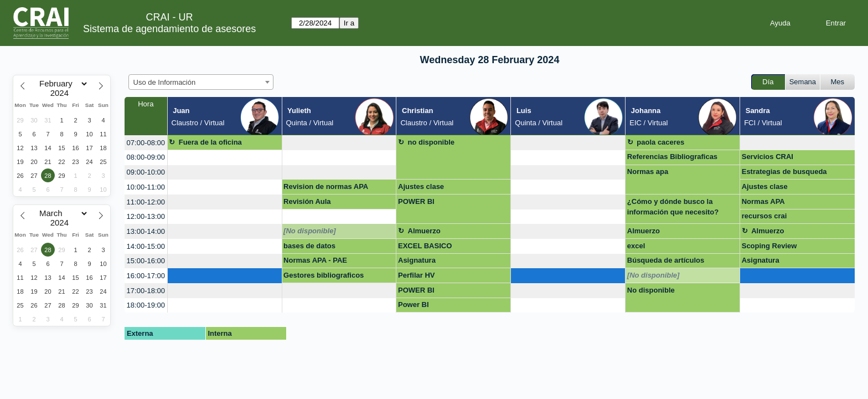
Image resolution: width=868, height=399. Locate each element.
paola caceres (660, 142)
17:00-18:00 (146, 291)
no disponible (432, 142)
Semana (803, 82)
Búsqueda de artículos (666, 260)
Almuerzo (424, 231)
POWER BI (416, 201)
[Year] (62, 93)
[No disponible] (310, 231)
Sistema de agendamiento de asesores (169, 29)
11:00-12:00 (146, 202)
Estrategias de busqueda (784, 172)
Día (768, 82)
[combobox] (201, 82)
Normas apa (648, 172)
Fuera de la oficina (210, 142)
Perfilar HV (416, 275)
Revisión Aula (307, 201)
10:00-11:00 (146, 187)
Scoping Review (769, 246)
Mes (838, 82)
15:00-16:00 (146, 261)
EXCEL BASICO (425, 246)
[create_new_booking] (339, 143)
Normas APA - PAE (315, 260)
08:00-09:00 (146, 157)
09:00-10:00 (146, 172)
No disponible (651, 290)
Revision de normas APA (326, 186)
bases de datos (309, 246)
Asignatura (417, 260)
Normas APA (763, 201)
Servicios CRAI (768, 157)
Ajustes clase (421, 186)
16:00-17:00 (146, 276)
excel (636, 246)
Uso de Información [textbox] (165, 82)
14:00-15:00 (146, 246)
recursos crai (764, 216)
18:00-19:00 (146, 305)
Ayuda (780, 23)
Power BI (414, 305)
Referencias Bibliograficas (672, 157)
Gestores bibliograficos (324, 275)
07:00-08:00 (146, 143)
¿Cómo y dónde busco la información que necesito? (673, 207)
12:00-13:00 (146, 216)
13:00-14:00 (146, 231)
